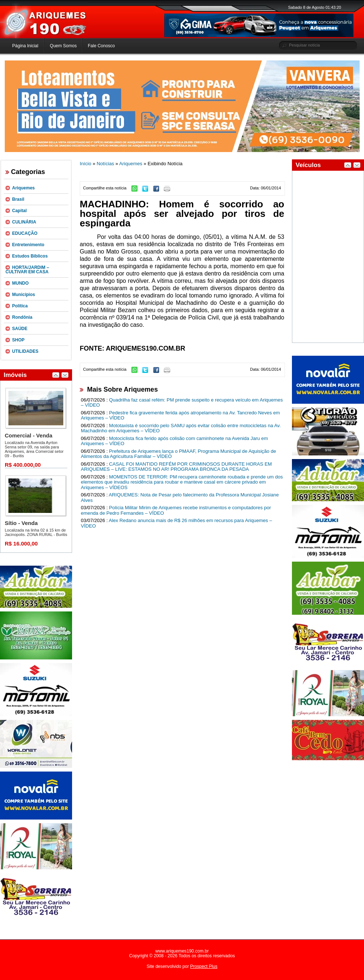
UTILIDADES (25, 351)
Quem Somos (63, 46)
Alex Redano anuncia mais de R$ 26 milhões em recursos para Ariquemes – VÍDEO (177, 523)
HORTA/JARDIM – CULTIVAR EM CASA (27, 270)
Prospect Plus (204, 966)
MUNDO (20, 283)
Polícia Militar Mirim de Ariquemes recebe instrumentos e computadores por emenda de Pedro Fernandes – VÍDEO (176, 510)
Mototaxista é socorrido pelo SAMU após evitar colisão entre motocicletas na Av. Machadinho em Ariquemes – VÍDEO (181, 428)
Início (86, 164)
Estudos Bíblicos (30, 256)
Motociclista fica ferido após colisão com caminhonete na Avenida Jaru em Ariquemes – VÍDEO (174, 441)
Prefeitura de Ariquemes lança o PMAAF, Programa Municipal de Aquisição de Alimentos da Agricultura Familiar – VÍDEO (179, 454)
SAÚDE (20, 329)
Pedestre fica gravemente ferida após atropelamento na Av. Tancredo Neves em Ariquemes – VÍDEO (180, 415)
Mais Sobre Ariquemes (122, 389)
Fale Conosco (101, 46)
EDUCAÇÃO (25, 233)
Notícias (105, 164)
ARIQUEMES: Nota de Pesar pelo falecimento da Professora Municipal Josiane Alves (180, 498)
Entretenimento (28, 245)
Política (20, 306)
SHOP (18, 340)
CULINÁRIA (24, 222)
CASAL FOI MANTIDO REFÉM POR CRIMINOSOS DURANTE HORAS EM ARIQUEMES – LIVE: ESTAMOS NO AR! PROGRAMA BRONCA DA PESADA (176, 467)
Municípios (24, 295)
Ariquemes (23, 188)
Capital (19, 211)
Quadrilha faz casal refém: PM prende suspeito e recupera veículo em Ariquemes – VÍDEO (182, 403)
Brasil (18, 199)
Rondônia (22, 317)
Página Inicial (25, 46)
